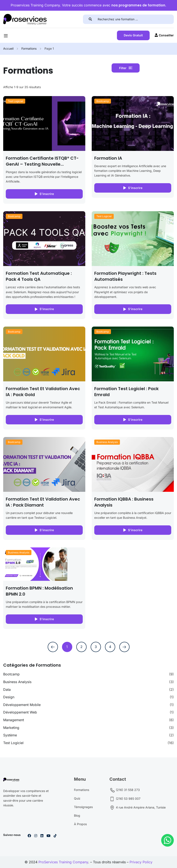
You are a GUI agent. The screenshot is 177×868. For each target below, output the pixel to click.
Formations (29, 48)
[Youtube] (49, 836)
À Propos (80, 824)
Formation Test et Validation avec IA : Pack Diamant (43, 502)
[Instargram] (36, 836)
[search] (92, 19)
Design (9, 697)
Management (14, 720)
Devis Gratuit (133, 35)
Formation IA (108, 158)
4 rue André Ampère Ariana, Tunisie (138, 808)
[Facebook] (29, 836)
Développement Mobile (22, 705)
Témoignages (83, 807)
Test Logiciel (15, 101)
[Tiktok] (55, 836)
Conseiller (164, 35)
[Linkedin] (42, 836)
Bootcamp (103, 101)
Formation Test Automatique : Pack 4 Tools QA (39, 276)
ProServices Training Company (63, 862)
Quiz (77, 798)
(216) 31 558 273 (125, 790)
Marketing (11, 728)
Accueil (8, 48)
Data (7, 690)
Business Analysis (107, 442)
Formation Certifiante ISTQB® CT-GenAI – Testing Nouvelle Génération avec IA (42, 164)
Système (10, 735)
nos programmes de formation (138, 5)
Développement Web (20, 712)
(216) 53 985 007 (125, 799)
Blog (77, 815)
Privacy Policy (141, 862)
